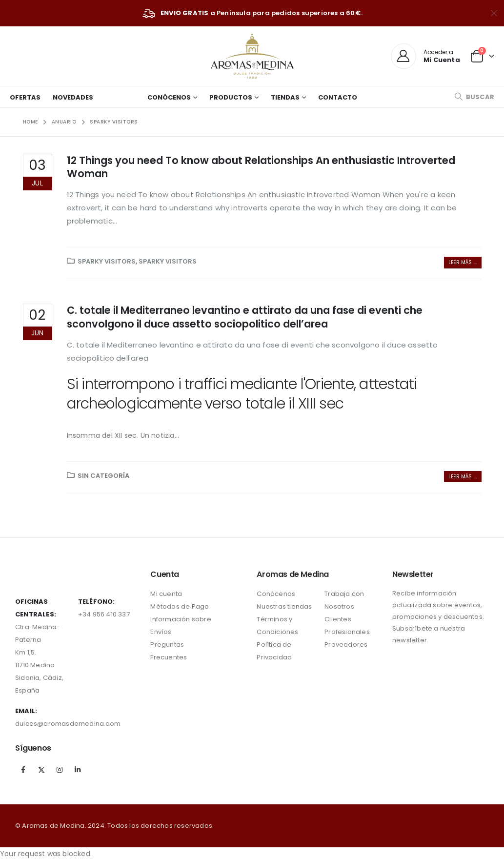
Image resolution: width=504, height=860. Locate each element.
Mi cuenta (166, 594)
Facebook (23, 770)
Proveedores (346, 645)
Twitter (41, 770)
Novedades (73, 97)
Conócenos (169, 97)
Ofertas (25, 97)
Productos (231, 97)
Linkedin (78, 770)
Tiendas (285, 97)
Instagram (60, 770)
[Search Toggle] (474, 97)
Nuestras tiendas (284, 606)
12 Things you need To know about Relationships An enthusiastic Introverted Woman (261, 167)
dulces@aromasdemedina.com (68, 724)
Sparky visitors (107, 261)
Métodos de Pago (180, 606)
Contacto (338, 97)
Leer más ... (463, 262)
